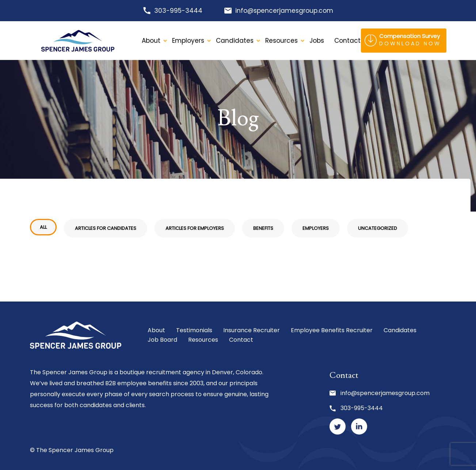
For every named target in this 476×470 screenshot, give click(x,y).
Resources (281, 41)
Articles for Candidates (106, 228)
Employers (188, 41)
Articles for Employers (195, 228)
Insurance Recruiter (252, 330)
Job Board (162, 340)
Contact (241, 340)
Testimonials (194, 330)
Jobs (317, 41)
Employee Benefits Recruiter (332, 330)
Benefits (263, 228)
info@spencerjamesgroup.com (284, 11)
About (151, 41)
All (43, 227)
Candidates (235, 41)
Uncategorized (378, 228)
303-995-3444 (178, 11)
